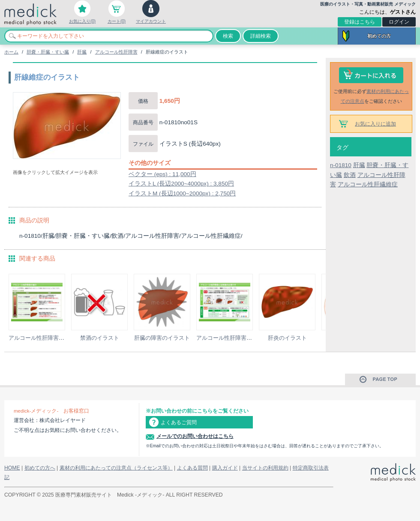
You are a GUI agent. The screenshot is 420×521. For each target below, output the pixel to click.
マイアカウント (151, 21)
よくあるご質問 (179, 422)
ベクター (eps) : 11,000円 (162, 174)
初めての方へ (40, 468)
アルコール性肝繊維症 (368, 184)
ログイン (399, 22)
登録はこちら (360, 22)
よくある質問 (192, 468)
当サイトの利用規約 (265, 468)
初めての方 (379, 36)
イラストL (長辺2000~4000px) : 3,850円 (181, 184)
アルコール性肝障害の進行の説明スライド (61, 338)
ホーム (11, 52)
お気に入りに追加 (375, 124)
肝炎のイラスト (287, 338)
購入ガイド (225, 468)
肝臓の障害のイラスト (162, 338)
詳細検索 (261, 36)
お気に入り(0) (82, 21)
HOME (12, 468)
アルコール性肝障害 (116, 52)
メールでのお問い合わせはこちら (195, 436)
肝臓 (82, 52)
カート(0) (117, 21)
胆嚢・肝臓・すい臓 (48, 52)
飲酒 (350, 175)
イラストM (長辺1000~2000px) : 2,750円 (182, 193)
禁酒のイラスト (100, 338)
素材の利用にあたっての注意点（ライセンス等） (116, 468)
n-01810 (341, 165)
